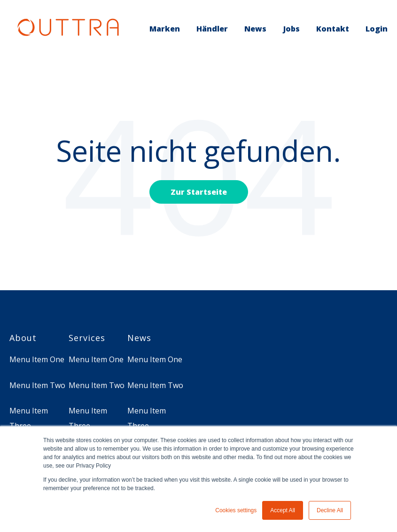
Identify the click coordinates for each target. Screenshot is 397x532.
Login (377, 29)
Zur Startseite (199, 192)
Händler (212, 29)
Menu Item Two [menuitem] (37, 385)
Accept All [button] (283, 510)
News (255, 29)
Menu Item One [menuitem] (37, 359)
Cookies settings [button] (236, 510)
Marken (165, 29)
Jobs (292, 29)
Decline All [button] (330, 510)
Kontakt (333, 29)
